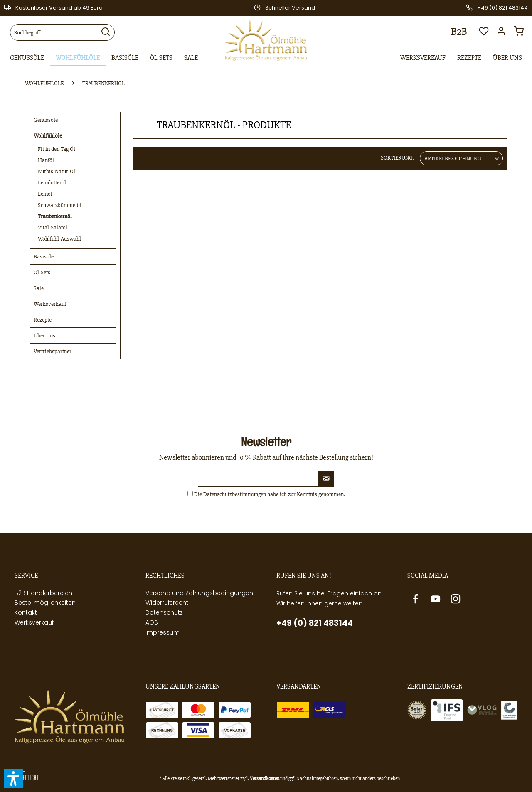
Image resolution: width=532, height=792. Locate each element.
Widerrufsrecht (167, 603)
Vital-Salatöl (53, 228)
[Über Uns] (507, 58)
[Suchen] (106, 32)
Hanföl (46, 160)
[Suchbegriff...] (62, 32)
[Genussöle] (27, 58)
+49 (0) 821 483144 (315, 623)
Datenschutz (164, 612)
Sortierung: (398, 158)
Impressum (163, 632)
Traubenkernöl (55, 216)
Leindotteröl (52, 183)
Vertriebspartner (53, 351)
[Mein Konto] (503, 34)
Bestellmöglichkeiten (45, 603)
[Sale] (191, 58)
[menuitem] (62, 32)
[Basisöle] (125, 58)
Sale (39, 288)
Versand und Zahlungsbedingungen (199, 593)
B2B (459, 32)
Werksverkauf (50, 304)
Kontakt (26, 612)
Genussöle (46, 120)
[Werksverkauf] (423, 58)
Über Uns (44, 336)
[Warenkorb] (521, 34)
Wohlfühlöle (48, 136)
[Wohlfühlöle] (78, 58)
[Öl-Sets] (161, 58)
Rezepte (43, 320)
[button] (14, 778)
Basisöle (44, 257)
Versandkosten (265, 778)
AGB (152, 622)
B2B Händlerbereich (43, 593)
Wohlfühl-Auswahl (59, 239)
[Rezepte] (469, 58)
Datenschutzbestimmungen (235, 494)
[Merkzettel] (484, 34)
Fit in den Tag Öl (57, 149)
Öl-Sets (42, 272)
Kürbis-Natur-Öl (57, 171)
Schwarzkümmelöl (60, 205)
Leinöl (45, 194)
